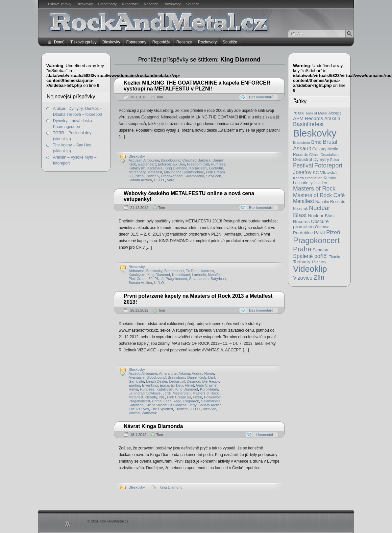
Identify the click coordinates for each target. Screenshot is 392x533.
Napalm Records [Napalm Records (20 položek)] (330, 202)
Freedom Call (198, 164)
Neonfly (151, 397)
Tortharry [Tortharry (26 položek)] (302, 262)
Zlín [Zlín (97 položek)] (319, 277)
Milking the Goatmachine (184, 172)
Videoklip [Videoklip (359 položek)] (310, 269)
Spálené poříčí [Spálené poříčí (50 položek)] (310, 256)
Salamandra (194, 176)
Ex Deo (179, 164)
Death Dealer (157, 381)
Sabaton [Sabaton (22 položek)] (320, 250)
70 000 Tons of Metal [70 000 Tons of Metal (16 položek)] (310, 113)
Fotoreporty (107, 4)
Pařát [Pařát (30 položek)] (319, 233)
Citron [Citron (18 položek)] (314, 154)
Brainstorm (176, 377)
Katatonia (155, 168)
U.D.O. (159, 180)
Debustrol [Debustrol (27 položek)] (303, 159)
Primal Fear (161, 401)
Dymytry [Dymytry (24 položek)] (321, 159)
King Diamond (176, 168)
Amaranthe (168, 373)
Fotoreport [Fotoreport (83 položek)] (329, 165)
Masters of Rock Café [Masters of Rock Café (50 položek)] (319, 195)
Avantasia (136, 377)
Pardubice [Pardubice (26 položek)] (303, 233)
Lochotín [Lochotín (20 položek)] (301, 183)
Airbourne (151, 160)
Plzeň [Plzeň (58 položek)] (333, 232)
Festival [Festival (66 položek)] (303, 165)
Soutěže (193, 4)
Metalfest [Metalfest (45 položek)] (304, 201)
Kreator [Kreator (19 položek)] (330, 178)
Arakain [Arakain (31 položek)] (332, 118)
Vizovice (209, 409)
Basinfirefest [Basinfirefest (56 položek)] (308, 124)
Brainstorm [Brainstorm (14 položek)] (302, 142)
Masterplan (182, 393)
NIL (162, 397)
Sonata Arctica (140, 180)
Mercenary (137, 172)
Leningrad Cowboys (145, 393)
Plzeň (139, 176)
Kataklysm (137, 168)
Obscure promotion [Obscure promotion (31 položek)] (311, 224)
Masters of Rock (206, 393)
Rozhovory (172, 4)
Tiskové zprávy (59, 4)
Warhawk (149, 413)
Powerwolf (212, 397)
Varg (171, 180)
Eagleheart (147, 164)
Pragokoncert (172, 176)
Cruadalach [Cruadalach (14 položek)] (330, 155)
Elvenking (150, 385)
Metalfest (155, 172)
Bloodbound (171, 160)
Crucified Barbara (196, 160)
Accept (134, 373)
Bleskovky (85, 4)
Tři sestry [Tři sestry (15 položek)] (319, 262)
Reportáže (130, 4)
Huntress (218, 164)
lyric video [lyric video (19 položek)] (318, 183)
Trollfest (181, 409)
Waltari (134, 413)
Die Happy (211, 381)
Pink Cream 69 (141, 279)
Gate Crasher (207, 385)
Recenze (151, 4)
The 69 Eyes (139, 409)
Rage (177, 401)
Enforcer (165, 164)
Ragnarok (191, 401)
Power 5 (152, 176)
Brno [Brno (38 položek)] (316, 142)
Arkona (184, 373)
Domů (59, 42)
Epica (164, 385)
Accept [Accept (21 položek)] (334, 113)
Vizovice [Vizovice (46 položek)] (303, 278)
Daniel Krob (196, 377)
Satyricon (214, 176)
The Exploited (162, 409)
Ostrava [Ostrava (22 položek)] (322, 227)
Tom (160, 97)
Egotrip (134, 385)
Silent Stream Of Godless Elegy (171, 405)
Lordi (166, 393)
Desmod (194, 381)
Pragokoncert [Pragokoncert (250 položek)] (316, 240)
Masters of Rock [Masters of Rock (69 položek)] (314, 189)
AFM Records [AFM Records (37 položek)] (308, 118)
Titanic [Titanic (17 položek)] (334, 257)
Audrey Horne (203, 373)
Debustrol (177, 381)
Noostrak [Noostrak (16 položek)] (300, 209)
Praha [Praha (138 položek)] (302, 249)
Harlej (133, 389)
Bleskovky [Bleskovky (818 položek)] (315, 133)
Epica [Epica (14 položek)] (335, 160)
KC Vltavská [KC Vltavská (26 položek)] (325, 173)
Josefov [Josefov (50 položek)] (302, 172)
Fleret (189, 385)
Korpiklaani (198, 168)
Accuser (135, 160)
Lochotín (216, 168)
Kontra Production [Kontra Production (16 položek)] (308, 178)
